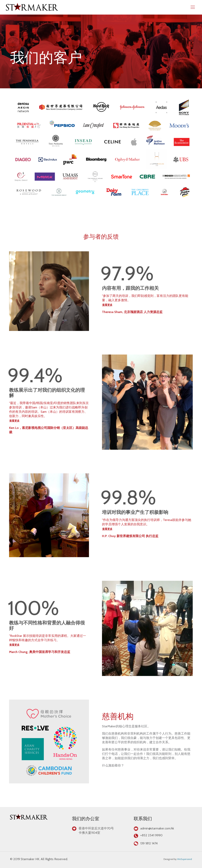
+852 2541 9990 (151, 835)
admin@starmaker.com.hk (157, 828)
